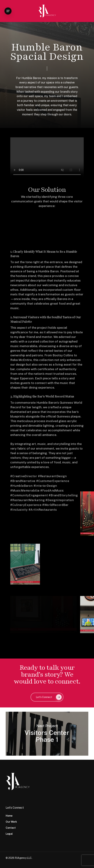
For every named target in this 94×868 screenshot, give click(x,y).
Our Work (11, 822)
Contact (11, 828)
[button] (8, 11)
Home (9, 816)
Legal (9, 834)
